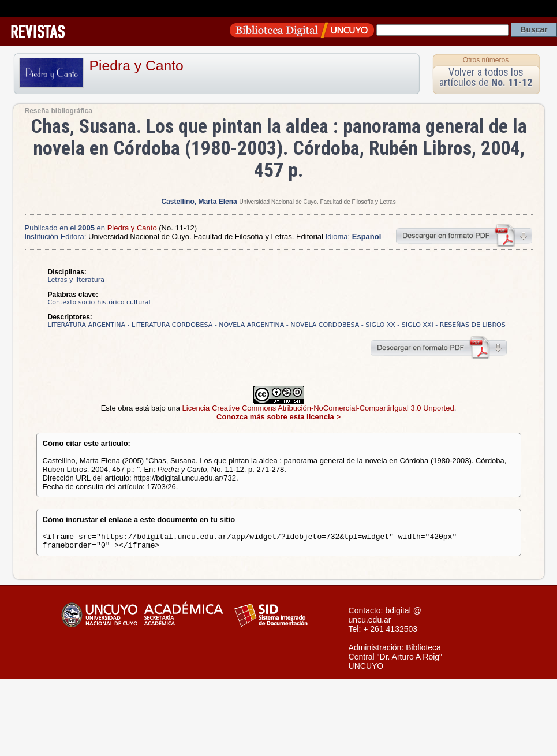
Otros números (486, 60)
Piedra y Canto (137, 66)
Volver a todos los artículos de (486, 77)
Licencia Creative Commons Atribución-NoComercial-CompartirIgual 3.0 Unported (318, 408)
